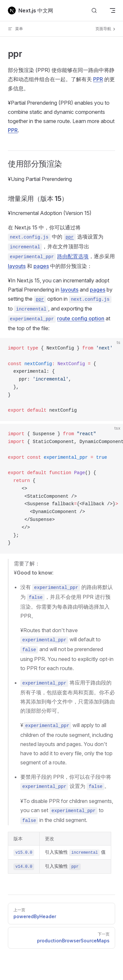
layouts (17, 266)
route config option (81, 318)
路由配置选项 (73, 256)
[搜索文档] (94, 11)
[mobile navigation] (113, 10)
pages (41, 266)
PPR (98, 79)
